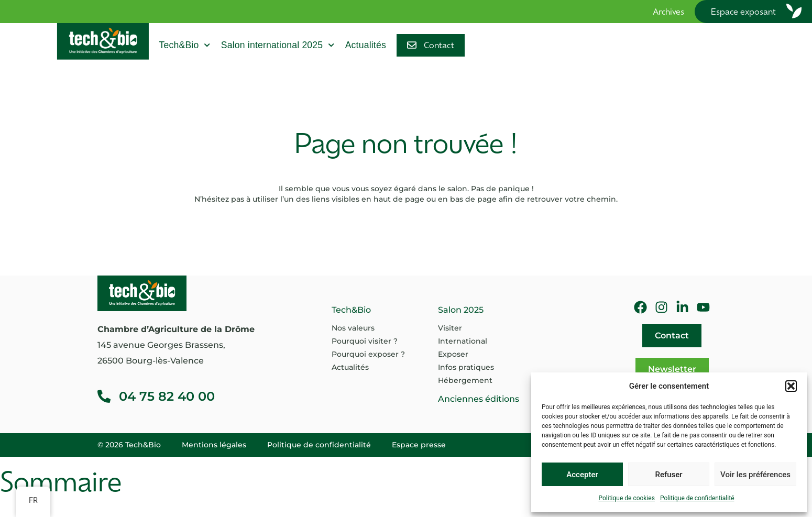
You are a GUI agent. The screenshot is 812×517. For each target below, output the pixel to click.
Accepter (582, 475)
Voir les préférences (755, 475)
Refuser (668, 475)
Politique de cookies (627, 498)
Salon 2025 (461, 310)
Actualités (366, 45)
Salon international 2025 (278, 45)
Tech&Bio (185, 45)
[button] (791, 386)
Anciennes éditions (479, 399)
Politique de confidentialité (697, 498)
